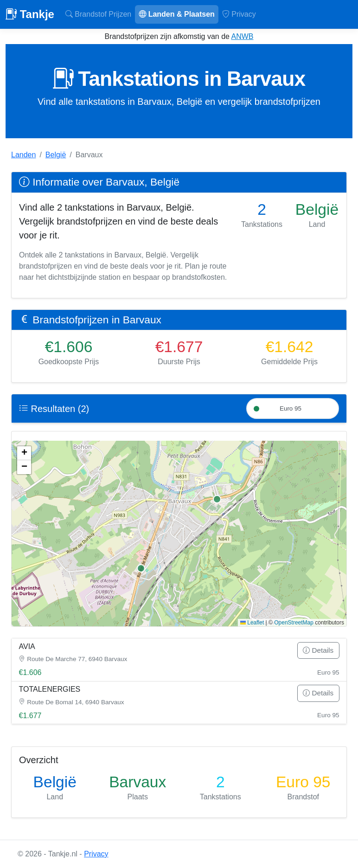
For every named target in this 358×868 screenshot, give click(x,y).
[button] (24, 456)
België (56, 155)
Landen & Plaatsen (177, 14)
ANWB (243, 36)
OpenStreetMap (294, 624)
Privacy (239, 14)
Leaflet (252, 624)
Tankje (30, 14)
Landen (23, 155)
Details (317, 653)
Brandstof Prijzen (98, 14)
